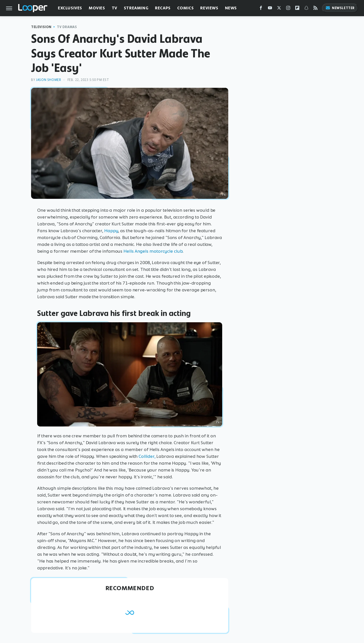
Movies (97, 8)
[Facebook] (261, 9)
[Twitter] (279, 9)
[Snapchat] (306, 9)
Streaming (136, 8)
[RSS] (315, 9)
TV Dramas (67, 27)
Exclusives (70, 8)
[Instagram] (288, 9)
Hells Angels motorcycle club (153, 251)
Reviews (209, 8)
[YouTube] (270, 9)
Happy (111, 231)
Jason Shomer (48, 80)
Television (41, 27)
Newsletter (340, 8)
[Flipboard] (297, 9)
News (231, 8)
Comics (186, 8)
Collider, (147, 456)
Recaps (163, 8)
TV (115, 8)
